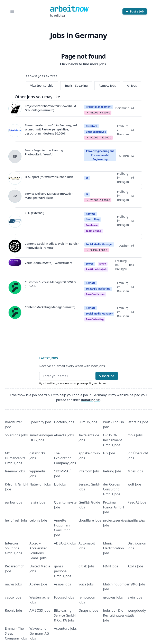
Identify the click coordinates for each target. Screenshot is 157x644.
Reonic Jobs (14, 610)
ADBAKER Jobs (65, 543)
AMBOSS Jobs (40, 610)
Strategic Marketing (98, 289)
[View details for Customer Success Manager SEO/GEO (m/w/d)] (15, 287)
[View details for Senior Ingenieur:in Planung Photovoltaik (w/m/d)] (15, 156)
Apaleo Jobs (38, 584)
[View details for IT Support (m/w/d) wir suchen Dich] (15, 178)
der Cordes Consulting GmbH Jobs (112, 489)
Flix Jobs (109, 453)
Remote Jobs (107, 85)
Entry (103, 264)
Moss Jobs (135, 471)
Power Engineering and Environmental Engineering (100, 155)
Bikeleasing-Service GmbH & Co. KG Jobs (65, 615)
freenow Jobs (15, 471)
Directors (91, 126)
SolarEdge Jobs (16, 435)
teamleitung (94, 231)
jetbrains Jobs (138, 422)
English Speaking (76, 85)
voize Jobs (86, 584)
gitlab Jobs (86, 566)
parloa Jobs (13, 502)
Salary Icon (87, 113)
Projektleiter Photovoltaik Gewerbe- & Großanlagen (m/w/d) (51, 108)
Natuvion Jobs (40, 484)
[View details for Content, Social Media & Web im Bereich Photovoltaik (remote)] (15, 246)
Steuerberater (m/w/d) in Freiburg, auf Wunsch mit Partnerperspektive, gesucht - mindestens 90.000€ (51, 129)
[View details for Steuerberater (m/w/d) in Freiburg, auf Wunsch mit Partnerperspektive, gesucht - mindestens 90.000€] (15, 131)
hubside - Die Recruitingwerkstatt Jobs (118, 615)
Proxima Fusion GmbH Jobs (113, 507)
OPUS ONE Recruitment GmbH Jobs (113, 440)
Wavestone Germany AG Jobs (39, 633)
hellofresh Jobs (16, 520)
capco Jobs (13, 597)
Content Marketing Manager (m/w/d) (50, 307)
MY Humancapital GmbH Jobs (16, 458)
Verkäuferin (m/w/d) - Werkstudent (49, 263)
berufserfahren (95, 294)
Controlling (93, 219)
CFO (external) (34, 213)
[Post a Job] (135, 11)
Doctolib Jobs (64, 422)
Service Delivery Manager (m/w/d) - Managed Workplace (49, 196)
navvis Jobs (13, 584)
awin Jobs (135, 597)
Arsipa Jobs (62, 584)
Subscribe (107, 376)
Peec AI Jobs (137, 502)
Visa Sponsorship (42, 85)
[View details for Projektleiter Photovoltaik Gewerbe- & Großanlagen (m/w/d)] (15, 109)
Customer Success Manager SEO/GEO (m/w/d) (50, 284)
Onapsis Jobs (88, 610)
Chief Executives (96, 132)
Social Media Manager (99, 244)
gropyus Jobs (113, 597)
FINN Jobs (111, 566)
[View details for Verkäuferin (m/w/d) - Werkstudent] (15, 265)
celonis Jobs (38, 520)
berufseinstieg (95, 319)
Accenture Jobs (65, 628)
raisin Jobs (37, 502)
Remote (91, 214)
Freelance (92, 225)
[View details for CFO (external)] (15, 221)
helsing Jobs (112, 471)
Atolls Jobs (135, 566)
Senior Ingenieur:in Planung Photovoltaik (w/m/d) (44, 152)
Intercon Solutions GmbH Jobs (13, 548)
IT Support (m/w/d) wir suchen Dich (49, 177)
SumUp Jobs (88, 422)
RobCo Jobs (136, 520)
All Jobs (132, 85)
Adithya (59, 15)
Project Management (99, 107)
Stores (90, 264)
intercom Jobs (89, 471)
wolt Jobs (135, 484)
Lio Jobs (60, 484)
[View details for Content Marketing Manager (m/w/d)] (15, 312)
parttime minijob (96, 269)
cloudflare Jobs (90, 520)
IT (87, 178)
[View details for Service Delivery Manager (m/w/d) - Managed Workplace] (15, 196)
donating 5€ (90, 400)
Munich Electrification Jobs (113, 548)
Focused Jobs (64, 597)
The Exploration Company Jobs (65, 458)
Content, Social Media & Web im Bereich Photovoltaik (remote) (52, 246)
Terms (102, 383)
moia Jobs (135, 435)
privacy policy (85, 383)
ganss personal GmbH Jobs (63, 571)
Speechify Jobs (40, 422)
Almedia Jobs (64, 435)
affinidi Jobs (137, 584)
